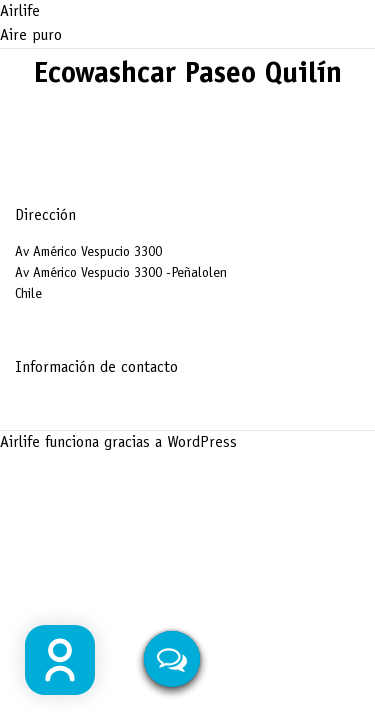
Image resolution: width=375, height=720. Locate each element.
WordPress (202, 443)
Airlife (20, 12)
